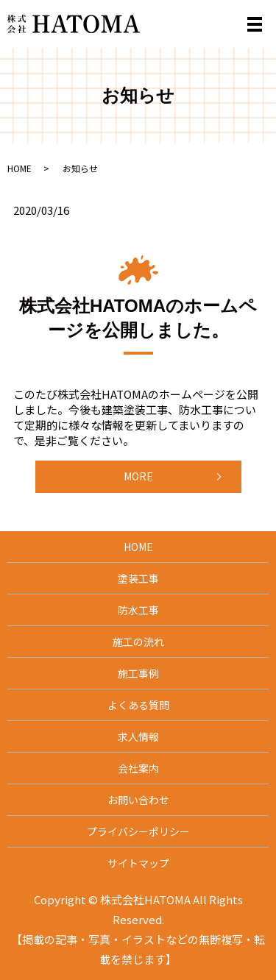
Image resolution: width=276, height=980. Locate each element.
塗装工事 (138, 578)
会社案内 (138, 768)
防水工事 (138, 610)
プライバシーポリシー (138, 831)
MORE (138, 476)
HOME (20, 168)
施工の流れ (138, 642)
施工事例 (138, 673)
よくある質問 (138, 705)
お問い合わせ (138, 800)
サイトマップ (138, 863)
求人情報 (138, 736)
